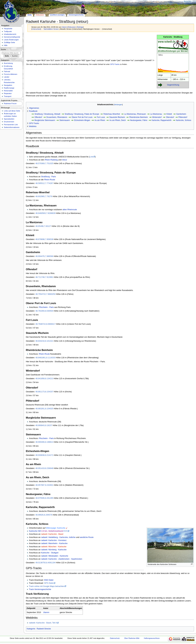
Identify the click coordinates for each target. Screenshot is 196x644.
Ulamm (46, 612)
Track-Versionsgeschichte (40, 589)
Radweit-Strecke (44, 629)
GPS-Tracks (115, 64)
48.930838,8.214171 (44, 455)
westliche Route (87, 537)
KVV (65, 531)
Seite (29, 15)
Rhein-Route (50, 180)
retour (65, 160)
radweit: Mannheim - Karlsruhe (54, 543)
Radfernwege (9, 88)
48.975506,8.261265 (44, 498)
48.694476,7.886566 (44, 256)
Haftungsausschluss (152, 638)
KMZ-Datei (49, 580)
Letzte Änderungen (11, 40)
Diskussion (72, 27)
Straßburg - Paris (48, 177)
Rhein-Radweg (51, 160)
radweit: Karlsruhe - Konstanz (54, 540)
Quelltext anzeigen (57, 15)
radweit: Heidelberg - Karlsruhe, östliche (58, 537)
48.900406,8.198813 (44, 442)
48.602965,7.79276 (44, 196)
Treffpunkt (8, 31)
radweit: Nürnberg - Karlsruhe (54, 550)
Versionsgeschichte (76, 15)
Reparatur (8, 93)
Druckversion (9, 122)
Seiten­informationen (12, 127)
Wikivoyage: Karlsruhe (56, 528)
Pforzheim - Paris (46, 307)
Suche (3, 49)
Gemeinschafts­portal (12, 37)
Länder (7, 77)
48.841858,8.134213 (44, 379)
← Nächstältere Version (50, 29)
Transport (8, 96)
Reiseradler (8, 91)
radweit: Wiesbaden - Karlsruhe (55, 556)
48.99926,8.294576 (44, 515)
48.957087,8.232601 (44, 485)
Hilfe (6, 45)
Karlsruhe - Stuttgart (50, 553)
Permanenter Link (11, 125)
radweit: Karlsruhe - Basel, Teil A (43, 623)
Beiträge (80, 27)
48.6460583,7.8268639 (45, 213)
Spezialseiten (9, 119)
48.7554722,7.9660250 (45, 294)
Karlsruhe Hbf (35, 531)
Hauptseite (8, 29)
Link (91, 157)
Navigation (8, 85)
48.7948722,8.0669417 (45, 324)
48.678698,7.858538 (44, 239)
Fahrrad (7, 71)
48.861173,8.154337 (44, 392)
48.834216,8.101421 (44, 341)
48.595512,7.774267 (44, 183)
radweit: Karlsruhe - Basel (52, 534)
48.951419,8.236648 (44, 468)
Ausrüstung (8, 63)
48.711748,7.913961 (44, 277)
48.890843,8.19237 (44, 425)
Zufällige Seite (9, 42)
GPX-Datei (49, 583)
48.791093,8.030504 (44, 311)
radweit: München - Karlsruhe (54, 547)
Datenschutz (115, 638)
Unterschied (36, 29)
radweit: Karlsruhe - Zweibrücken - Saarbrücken (62, 559)
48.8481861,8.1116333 (45, 358)
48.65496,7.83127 (43, 226)
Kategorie (31, 629)
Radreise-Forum (10, 103)
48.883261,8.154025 (44, 409)
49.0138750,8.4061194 (45, 563)
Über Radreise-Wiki (132, 638)
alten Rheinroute (70, 210)
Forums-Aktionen (10, 74)
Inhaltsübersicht (10, 34)
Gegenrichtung (173, 85)
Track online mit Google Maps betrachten (47, 586)
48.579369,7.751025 (44, 163)
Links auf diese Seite (12, 111)
